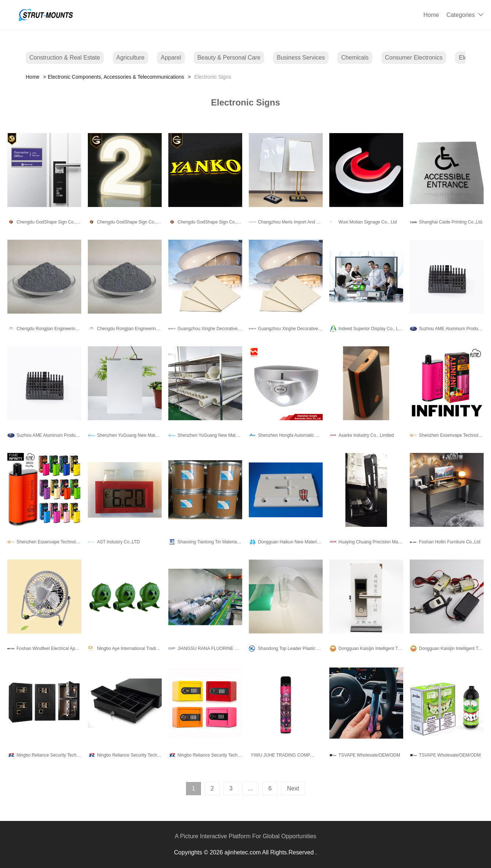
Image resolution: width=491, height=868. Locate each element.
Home (431, 15)
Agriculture (130, 58)
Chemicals (355, 58)
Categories (461, 15)
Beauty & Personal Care (229, 58)
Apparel (171, 58)
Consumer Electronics (414, 58)
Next (293, 788)
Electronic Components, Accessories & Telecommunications (116, 77)
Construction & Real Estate (65, 58)
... (250, 788)
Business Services (301, 58)
